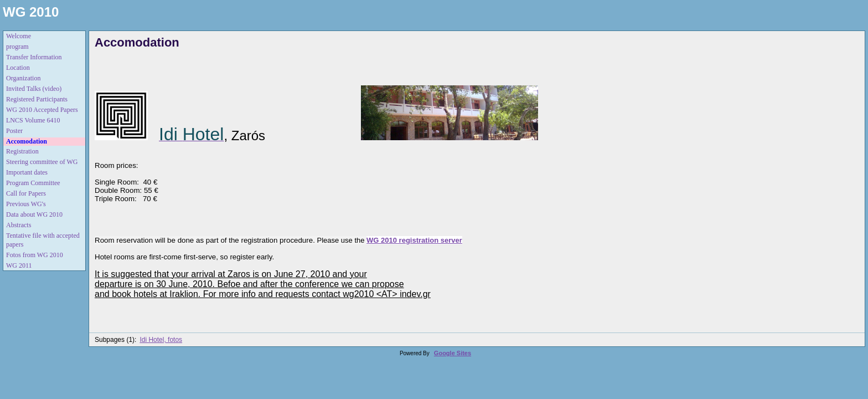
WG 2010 (31, 12)
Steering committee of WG (42, 162)
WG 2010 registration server (414, 240)
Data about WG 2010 (34, 214)
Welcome (19, 36)
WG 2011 (19, 265)
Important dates (27, 172)
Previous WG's (26, 204)
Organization (23, 78)
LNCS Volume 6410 (33, 120)
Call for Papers (26, 193)
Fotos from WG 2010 (35, 255)
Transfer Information (34, 57)
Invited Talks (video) (34, 89)
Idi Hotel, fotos (161, 340)
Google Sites (453, 353)
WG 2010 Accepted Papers (42, 110)
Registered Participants (37, 99)
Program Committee (33, 183)
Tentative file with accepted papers (43, 240)
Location (18, 68)
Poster (14, 131)
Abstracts (19, 225)
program (17, 47)
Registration (22, 151)
